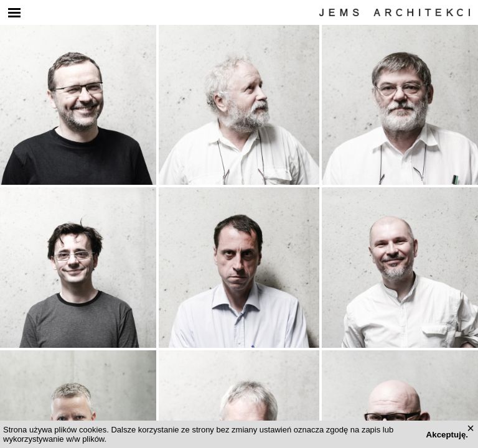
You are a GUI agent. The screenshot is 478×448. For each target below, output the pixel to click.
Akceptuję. (447, 435)
